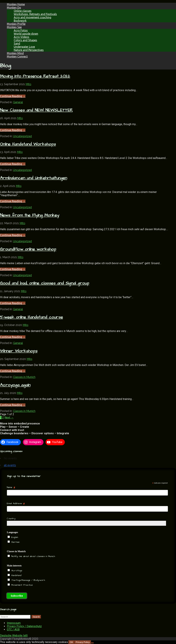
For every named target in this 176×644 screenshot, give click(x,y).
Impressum (14, 623)
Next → (9, 418)
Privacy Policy (83, 642)
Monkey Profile (16, 24)
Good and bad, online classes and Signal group (45, 283)
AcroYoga (16, 571)
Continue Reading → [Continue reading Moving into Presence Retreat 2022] (13, 96)
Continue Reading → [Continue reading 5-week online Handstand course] (13, 337)
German (15, 542)
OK (71, 642)
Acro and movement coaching (32, 17)
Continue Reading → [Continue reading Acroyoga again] (13, 405)
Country (11, 519)
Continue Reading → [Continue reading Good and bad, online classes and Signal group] (13, 303)
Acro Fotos (21, 30)
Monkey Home (16, 4)
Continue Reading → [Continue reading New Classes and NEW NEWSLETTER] (13, 130)
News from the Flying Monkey (30, 215)
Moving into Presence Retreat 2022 (35, 76)
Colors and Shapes (25, 40)
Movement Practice (22, 585)
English (14, 537)
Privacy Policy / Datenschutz (24, 626)
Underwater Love (24, 47)
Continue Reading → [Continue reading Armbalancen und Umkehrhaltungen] (13, 201)
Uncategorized (22, 136)
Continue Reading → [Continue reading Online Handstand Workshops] (13, 164)
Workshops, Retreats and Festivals (35, 14)
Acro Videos (21, 37)
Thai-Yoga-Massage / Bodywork (28, 580)
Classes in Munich (24, 377)
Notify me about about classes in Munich (33, 556)
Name (11, 487)
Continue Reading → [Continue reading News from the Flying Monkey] (13, 235)
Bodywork (20, 21)
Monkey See (14, 27)
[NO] (92, 643)
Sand (17, 43)
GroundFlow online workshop (28, 249)
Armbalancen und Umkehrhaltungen (34, 178)
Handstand (16, 575)
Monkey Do (14, 8)
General (18, 102)
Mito (28, 84)
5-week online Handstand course (31, 317)
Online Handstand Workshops (28, 144)
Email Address (16, 503)
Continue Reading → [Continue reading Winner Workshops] (13, 371)
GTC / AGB (13, 629)
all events (10, 465)
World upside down (26, 34)
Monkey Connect (17, 56)
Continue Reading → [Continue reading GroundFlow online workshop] (13, 269)
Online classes (23, 11)
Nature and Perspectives (29, 50)
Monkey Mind (15, 53)
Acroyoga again (15, 385)
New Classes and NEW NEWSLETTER (36, 110)
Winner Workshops (19, 351)
